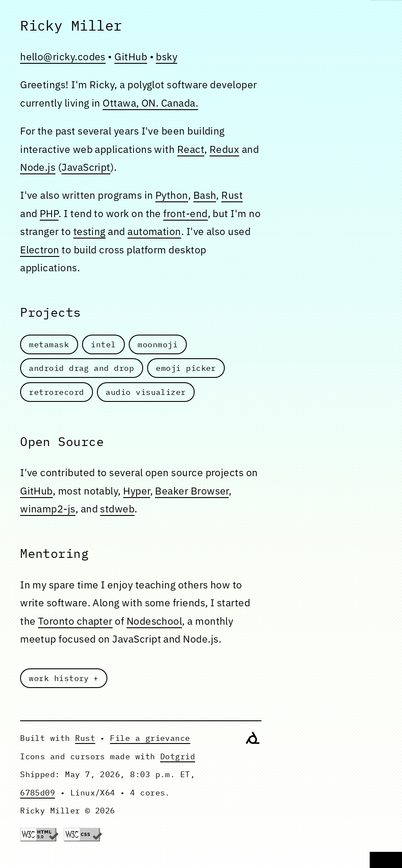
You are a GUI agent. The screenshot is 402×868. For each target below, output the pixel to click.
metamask (49, 344)
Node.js (38, 167)
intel (103, 344)
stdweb (117, 508)
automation (154, 231)
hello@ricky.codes (63, 56)
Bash (205, 195)
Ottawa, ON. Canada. (150, 103)
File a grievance (150, 738)
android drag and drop (82, 368)
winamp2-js (48, 508)
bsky (167, 56)
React (191, 149)
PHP (49, 213)
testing (89, 231)
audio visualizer (146, 392)
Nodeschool (155, 621)
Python (172, 195)
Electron (40, 249)
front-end (185, 213)
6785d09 (38, 792)
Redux (224, 149)
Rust (232, 195)
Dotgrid (178, 756)
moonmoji (158, 344)
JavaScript (86, 167)
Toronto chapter (75, 621)
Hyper (136, 491)
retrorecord (57, 392)
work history (59, 678)
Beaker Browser (192, 491)
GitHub (131, 56)
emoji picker (186, 368)
